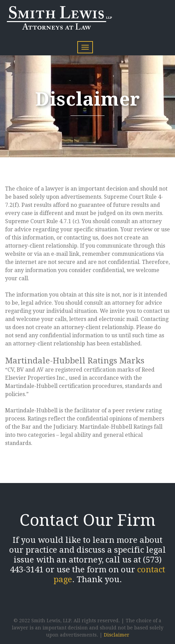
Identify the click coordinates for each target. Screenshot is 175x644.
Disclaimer (117, 635)
